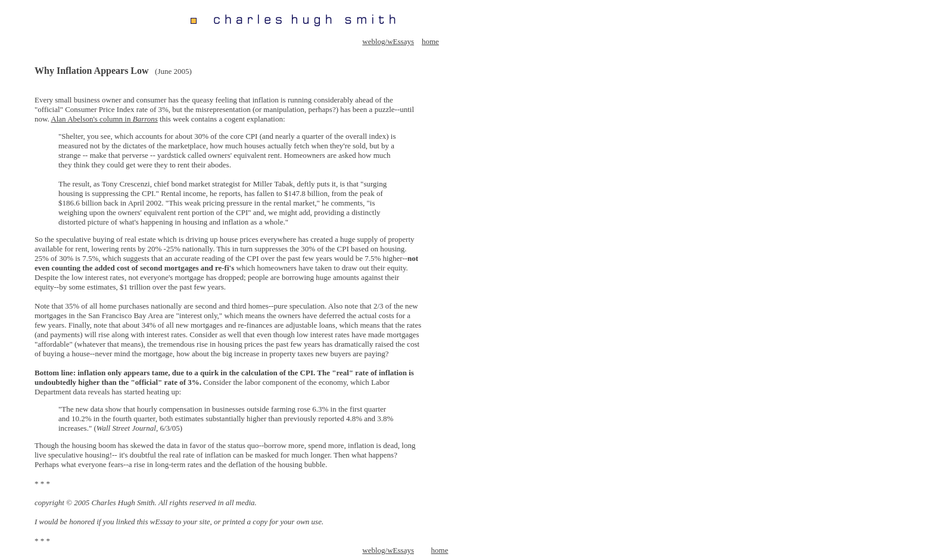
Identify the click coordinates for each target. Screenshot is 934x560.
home (430, 41)
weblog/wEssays (388, 41)
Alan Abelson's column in (104, 119)
